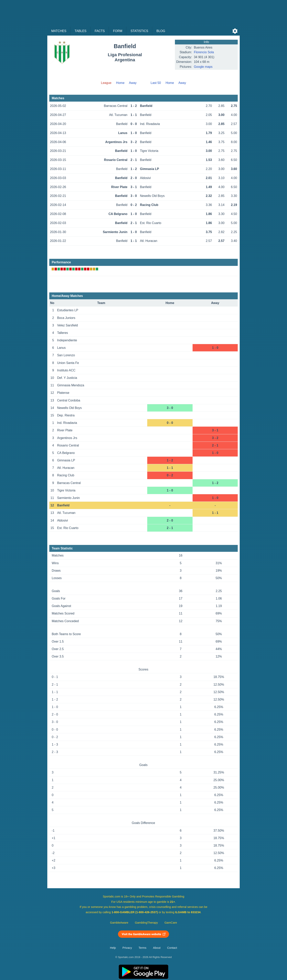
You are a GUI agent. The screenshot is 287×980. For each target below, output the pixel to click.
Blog (161, 31)
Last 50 (156, 83)
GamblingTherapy (146, 923)
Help (113, 948)
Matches (59, 31)
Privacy (127, 948)
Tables (80, 31)
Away (133, 83)
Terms (143, 948)
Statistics (139, 31)
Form (118, 31)
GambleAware (119, 923)
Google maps (203, 67)
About (157, 948)
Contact (172, 948)
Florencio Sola (204, 52)
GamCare (171, 923)
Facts (100, 31)
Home (120, 83)
